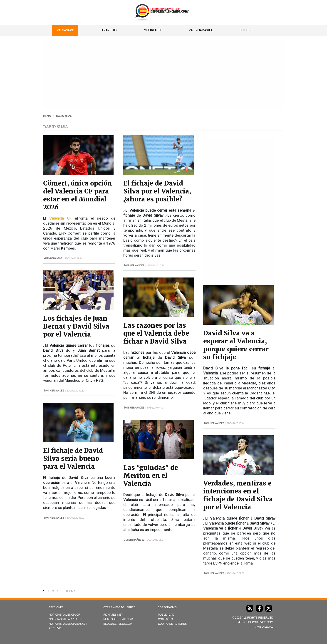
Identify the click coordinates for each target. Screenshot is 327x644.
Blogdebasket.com (118, 624)
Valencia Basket (201, 30)
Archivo (55, 628)
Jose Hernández (134, 540)
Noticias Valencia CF (64, 615)
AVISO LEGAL (264, 627)
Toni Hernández (54, 391)
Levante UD (109, 30)
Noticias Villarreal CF (66, 619)
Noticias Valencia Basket (68, 624)
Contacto (165, 619)
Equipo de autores (172, 624)
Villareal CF (153, 30)
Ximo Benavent (53, 259)
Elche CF (246, 30)
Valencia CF (65, 30)
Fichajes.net (113, 615)
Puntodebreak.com (118, 619)
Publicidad (166, 615)
